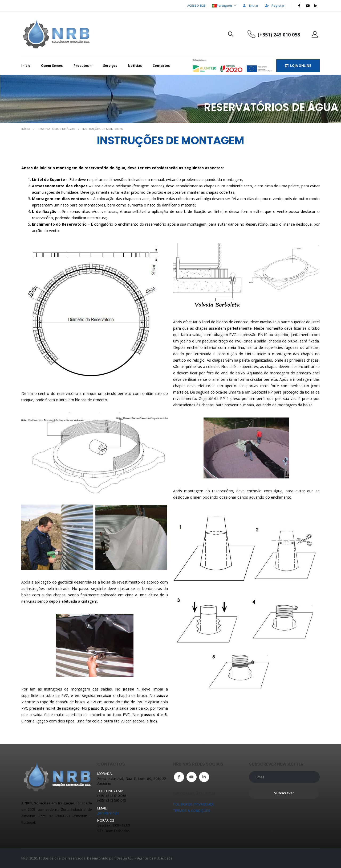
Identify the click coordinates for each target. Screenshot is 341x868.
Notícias (135, 66)
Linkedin (204, 777)
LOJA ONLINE (298, 66)
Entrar (250, 5)
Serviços (110, 66)
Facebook (179, 777)
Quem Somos (52, 66)
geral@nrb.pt (108, 813)
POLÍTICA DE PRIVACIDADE (194, 804)
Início (26, 66)
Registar (275, 5)
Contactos (161, 66)
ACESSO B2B (196, 5)
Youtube (192, 777)
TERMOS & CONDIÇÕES (192, 811)
